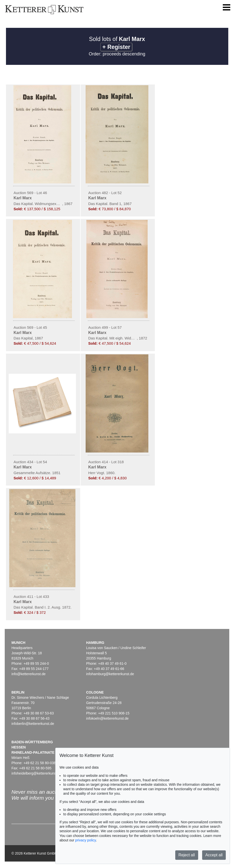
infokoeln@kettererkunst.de (107, 718)
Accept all (214, 855)
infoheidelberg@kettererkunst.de (37, 773)
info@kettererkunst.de (29, 674)
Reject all (187, 855)
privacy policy (86, 840)
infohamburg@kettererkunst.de (110, 674)
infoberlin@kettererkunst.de (33, 724)
